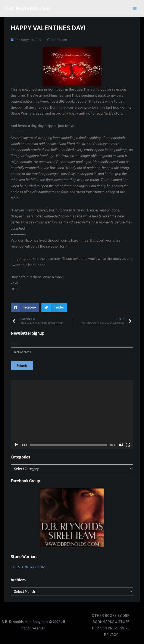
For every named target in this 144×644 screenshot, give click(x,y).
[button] (25, 308)
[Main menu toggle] (135, 9)
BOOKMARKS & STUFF (111, 622)
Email (15, 344)
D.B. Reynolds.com (27, 8)
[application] (72, 415)
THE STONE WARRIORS (29, 567)
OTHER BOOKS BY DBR (111, 615)
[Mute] (121, 445)
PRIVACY (111, 634)
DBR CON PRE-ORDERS (111, 628)
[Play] (16, 445)
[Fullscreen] (128, 445)
